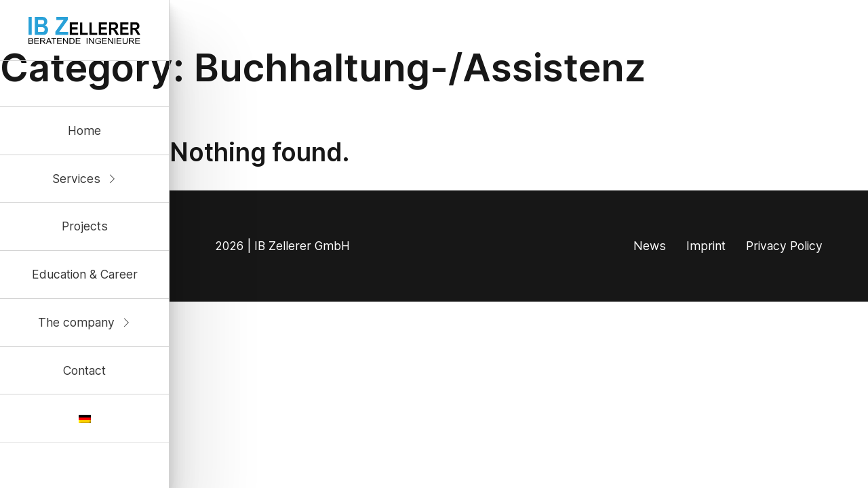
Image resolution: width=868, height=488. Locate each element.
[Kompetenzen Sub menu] (112, 179)
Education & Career (85, 274)
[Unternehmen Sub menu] (126, 323)
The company (76, 322)
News (650, 246)
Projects (85, 226)
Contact (84, 370)
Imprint (706, 246)
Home (84, 130)
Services (76, 179)
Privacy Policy (784, 246)
